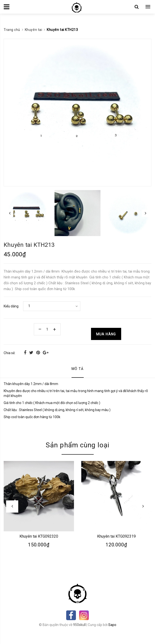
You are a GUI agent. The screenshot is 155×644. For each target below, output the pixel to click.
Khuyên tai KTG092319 (116, 536)
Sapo (112, 625)
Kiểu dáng (11, 306)
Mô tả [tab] (78, 369)
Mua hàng (106, 334)
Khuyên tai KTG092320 (39, 536)
